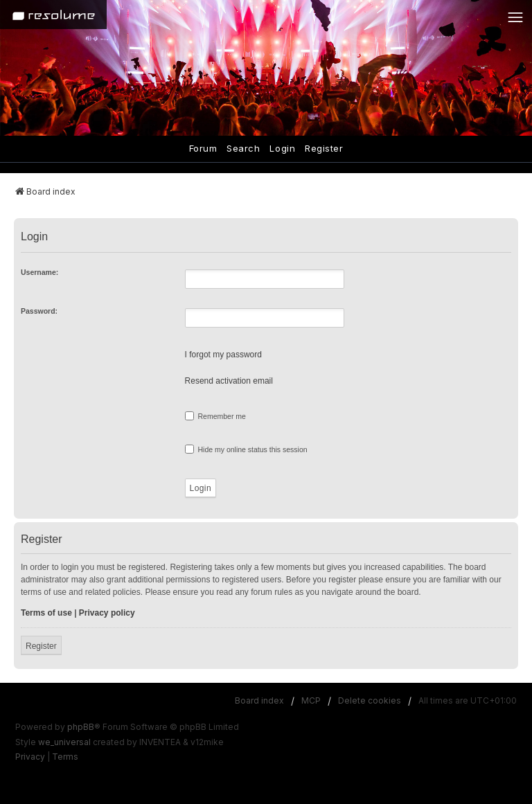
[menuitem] (30, 757)
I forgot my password (223, 355)
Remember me (215, 416)
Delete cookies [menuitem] (370, 700)
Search (243, 148)
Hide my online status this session (246, 449)
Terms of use (46, 613)
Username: (39, 272)
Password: (39, 311)
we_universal (64, 742)
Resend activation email (229, 381)
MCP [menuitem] (311, 700)
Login (282, 148)
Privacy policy (107, 613)
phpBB (81, 727)
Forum (203, 148)
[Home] (53, 15)
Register (324, 148)
